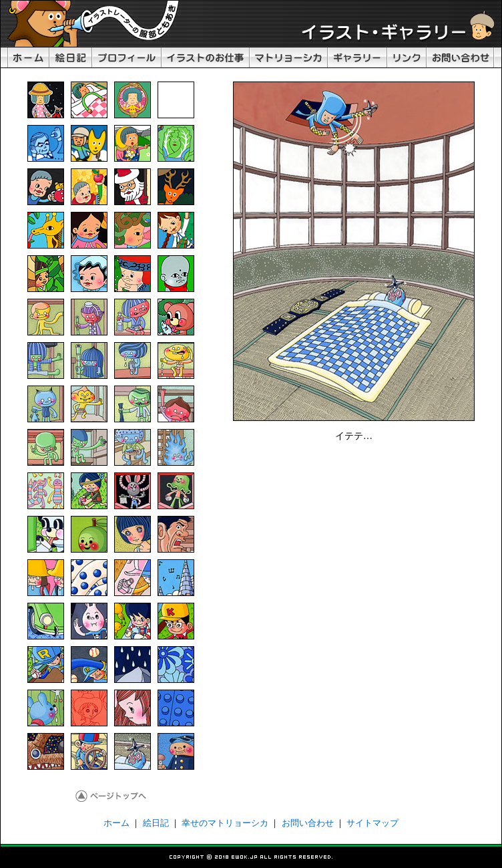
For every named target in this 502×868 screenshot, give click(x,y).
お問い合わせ (308, 823)
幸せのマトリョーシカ (225, 823)
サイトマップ (372, 823)
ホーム (116, 823)
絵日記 (156, 823)
